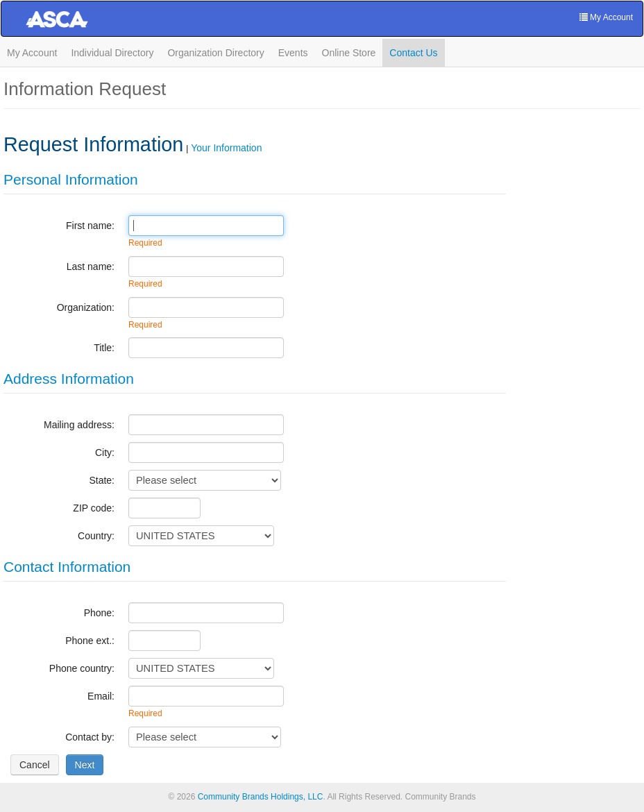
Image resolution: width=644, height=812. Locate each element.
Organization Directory (215, 53)
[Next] (85, 765)
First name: (90, 226)
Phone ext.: (90, 641)
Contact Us (413, 53)
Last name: (91, 267)
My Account (32, 53)
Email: (101, 696)
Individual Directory (112, 53)
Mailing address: (79, 425)
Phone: (99, 613)
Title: (104, 348)
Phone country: (82, 668)
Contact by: (90, 737)
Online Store (349, 53)
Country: (96, 536)
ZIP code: (94, 508)
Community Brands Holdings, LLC (261, 797)
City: (105, 452)
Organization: (86, 307)
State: (102, 480)
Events (293, 53)
